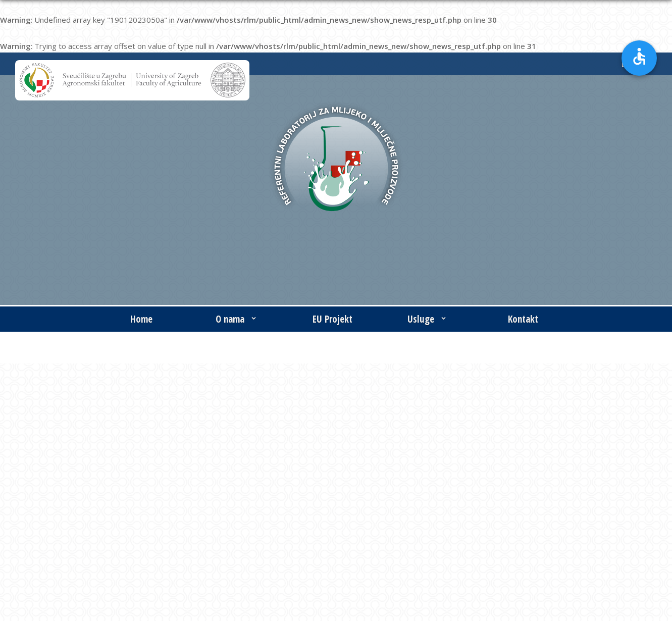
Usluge (428, 319)
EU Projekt (332, 319)
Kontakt (523, 319)
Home (141, 319)
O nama (237, 319)
